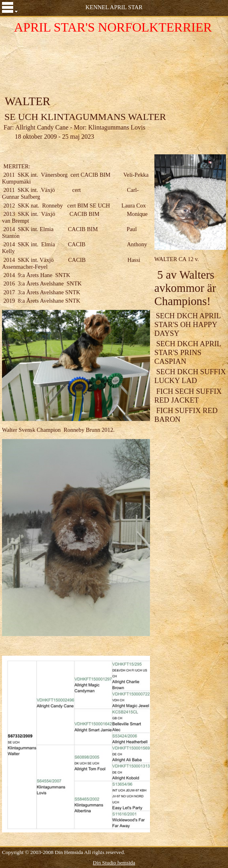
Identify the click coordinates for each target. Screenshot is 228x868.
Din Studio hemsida (114, 863)
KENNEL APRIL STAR (114, 7)
